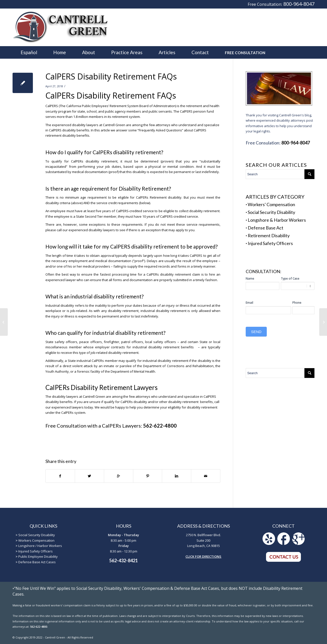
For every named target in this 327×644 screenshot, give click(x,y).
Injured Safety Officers (270, 243)
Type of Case (290, 278)
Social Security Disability (271, 212)
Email (249, 303)
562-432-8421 (123, 560)
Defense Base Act (266, 228)
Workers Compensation (36, 540)
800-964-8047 (299, 4)
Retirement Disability (269, 235)
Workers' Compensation (271, 204)
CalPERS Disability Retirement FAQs (111, 76)
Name (250, 278)
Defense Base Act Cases (37, 562)
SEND (256, 332)
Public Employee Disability (38, 556)
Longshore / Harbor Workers (40, 546)
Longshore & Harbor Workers (277, 220)
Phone (297, 303)
